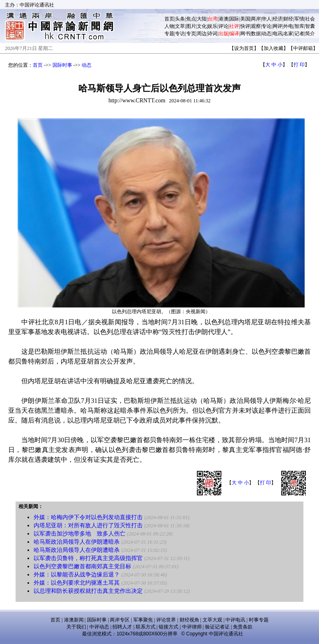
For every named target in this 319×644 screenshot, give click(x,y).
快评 (245, 26)
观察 (256, 26)
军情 (299, 19)
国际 (234, 19)
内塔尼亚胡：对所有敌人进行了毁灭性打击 (88, 525)
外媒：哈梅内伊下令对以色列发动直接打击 (88, 517)
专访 (180, 34)
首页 (169, 19)
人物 (169, 26)
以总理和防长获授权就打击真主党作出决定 (88, 591)
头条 (180, 19)
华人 (267, 19)
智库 (299, 26)
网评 (278, 26)
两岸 (256, 19)
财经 (288, 19)
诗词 (212, 34)
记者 (299, 34)
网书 (245, 34)
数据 (256, 34)
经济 (278, 19)
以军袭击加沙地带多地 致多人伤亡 (80, 534)
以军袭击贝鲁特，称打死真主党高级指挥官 (88, 558)
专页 (191, 34)
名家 (288, 34)
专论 (267, 26)
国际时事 (62, 65)
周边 (202, 34)
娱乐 (212, 26)
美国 (245, 19)
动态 (267, 34)
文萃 (180, 26)
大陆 (202, 19)
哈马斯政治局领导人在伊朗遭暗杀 (77, 542)
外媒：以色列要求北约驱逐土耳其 (77, 583)
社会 (310, 19)
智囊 (310, 26)
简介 (310, 34)
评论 (223, 26)
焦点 (191, 19)
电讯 (278, 34)
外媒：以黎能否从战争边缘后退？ (77, 575)
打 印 (299, 65)
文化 (202, 26)
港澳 (223, 19)
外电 (288, 26)
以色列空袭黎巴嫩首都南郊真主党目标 (82, 566)
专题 (169, 34)
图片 (191, 26)
